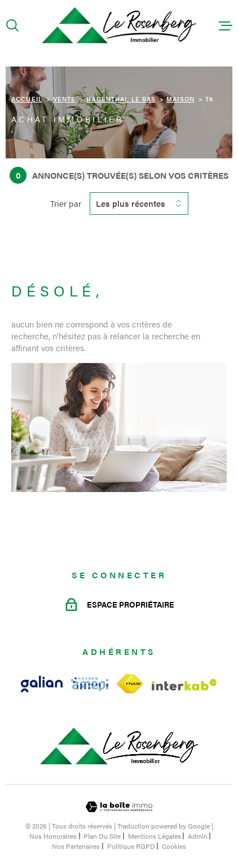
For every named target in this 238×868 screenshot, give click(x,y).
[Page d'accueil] (119, 26)
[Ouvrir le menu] (226, 25)
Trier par (66, 203)
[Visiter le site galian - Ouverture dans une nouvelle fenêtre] (42, 684)
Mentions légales (155, 836)
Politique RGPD (131, 846)
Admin (198, 836)
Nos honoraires (53, 836)
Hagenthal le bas (121, 99)
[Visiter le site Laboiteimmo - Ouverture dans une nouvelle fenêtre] (119, 807)
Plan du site (102, 836)
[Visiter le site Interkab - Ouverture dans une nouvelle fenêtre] (184, 685)
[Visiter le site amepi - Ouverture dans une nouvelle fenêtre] (90, 684)
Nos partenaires (76, 846)
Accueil (27, 99)
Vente (65, 99)
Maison (180, 99)
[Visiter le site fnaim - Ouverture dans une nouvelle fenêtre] (130, 684)
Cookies (174, 846)
